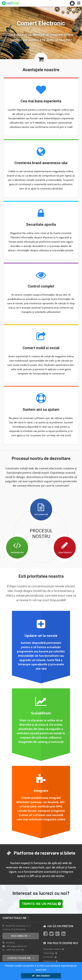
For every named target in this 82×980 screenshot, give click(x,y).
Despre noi (50, 961)
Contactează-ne (16, 918)
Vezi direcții (21, 936)
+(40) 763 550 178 (13, 950)
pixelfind (9, 943)
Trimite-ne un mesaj (39, 904)
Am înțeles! (41, 976)
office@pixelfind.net (15, 946)
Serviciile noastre (53, 949)
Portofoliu (50, 957)
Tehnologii (50, 953)
